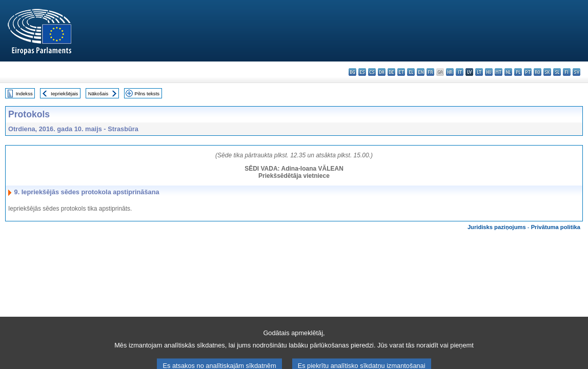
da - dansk (382, 72)
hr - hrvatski (450, 72)
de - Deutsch (391, 72)
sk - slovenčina (547, 72)
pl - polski (518, 72)
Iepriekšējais (64, 94)
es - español (362, 72)
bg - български (352, 72)
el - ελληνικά (411, 72)
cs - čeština (372, 72)
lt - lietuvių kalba (479, 72)
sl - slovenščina (557, 72)
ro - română (538, 72)
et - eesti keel (401, 72)
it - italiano (460, 72)
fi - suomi (567, 72)
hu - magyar (489, 72)
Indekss (24, 94)
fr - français (430, 72)
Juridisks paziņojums (497, 227)
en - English (421, 72)
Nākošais (98, 94)
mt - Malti (499, 72)
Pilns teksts (147, 94)
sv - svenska (576, 72)
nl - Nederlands (508, 72)
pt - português (528, 72)
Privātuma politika (556, 227)
